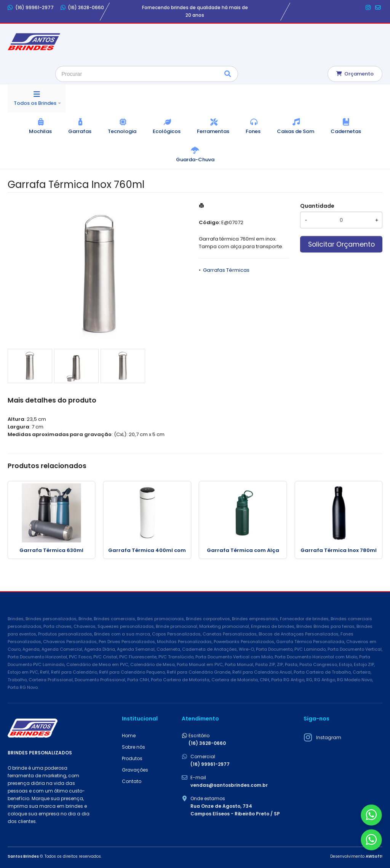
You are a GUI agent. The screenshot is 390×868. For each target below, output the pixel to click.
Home (129, 736)
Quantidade (317, 206)
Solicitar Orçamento (341, 244)
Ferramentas (213, 131)
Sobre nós (133, 747)
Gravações (135, 770)
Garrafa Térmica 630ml (51, 550)
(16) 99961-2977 (31, 8)
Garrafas (80, 131)
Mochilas (40, 131)
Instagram (329, 737)
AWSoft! (374, 856)
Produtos (132, 758)
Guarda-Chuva (195, 160)
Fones (253, 131)
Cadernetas (346, 131)
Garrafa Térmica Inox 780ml (339, 550)
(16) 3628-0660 (82, 8)
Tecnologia (122, 131)
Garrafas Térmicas (226, 270)
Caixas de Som (296, 131)
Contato (132, 781)
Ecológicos (167, 131)
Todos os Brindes (35, 103)
